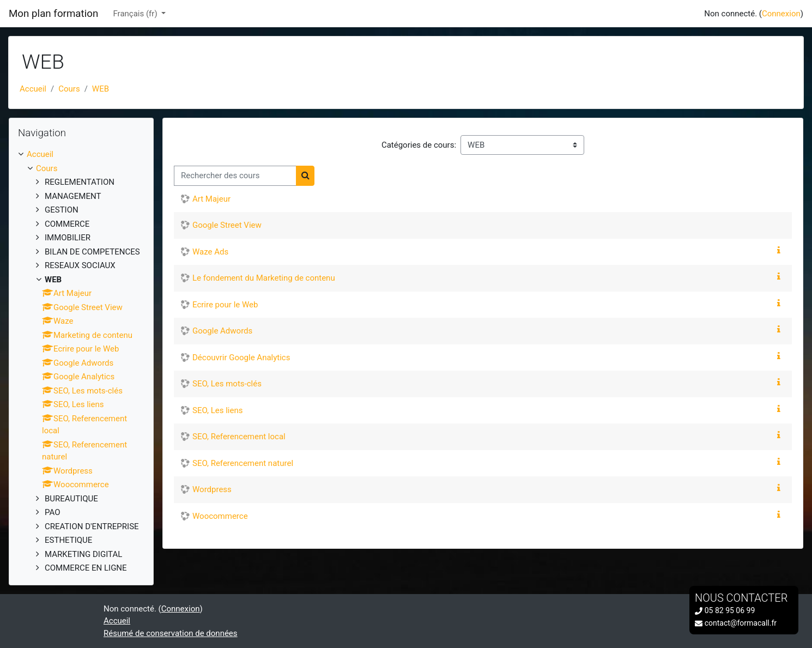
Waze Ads (210, 252)
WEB (101, 89)
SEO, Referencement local (239, 437)
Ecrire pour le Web (225, 305)
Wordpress (212, 489)
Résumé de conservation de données (171, 633)
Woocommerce (220, 516)
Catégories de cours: (419, 145)
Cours (69, 89)
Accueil (33, 89)
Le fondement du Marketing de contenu (264, 278)
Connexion (781, 14)
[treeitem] (81, 361)
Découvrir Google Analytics (241, 358)
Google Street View (227, 225)
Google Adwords (222, 331)
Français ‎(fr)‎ (137, 14)
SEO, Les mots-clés (227, 384)
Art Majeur (211, 199)
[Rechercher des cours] (235, 176)
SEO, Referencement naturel (243, 463)
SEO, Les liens (217, 410)
